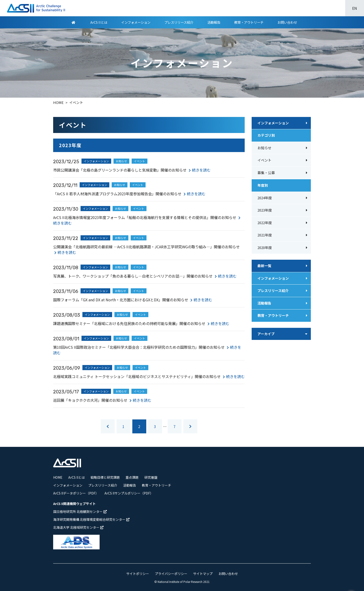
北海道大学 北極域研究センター (78, 527)
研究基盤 (151, 477)
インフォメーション (136, 22)
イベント (264, 160)
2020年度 (265, 247)
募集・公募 (266, 173)
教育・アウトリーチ (249, 22)
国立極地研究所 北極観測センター (80, 511)
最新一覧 (264, 266)
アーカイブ (266, 334)
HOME (58, 477)
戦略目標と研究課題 (105, 477)
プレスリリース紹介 (179, 22)
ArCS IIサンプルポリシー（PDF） (129, 493)
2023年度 (265, 210)
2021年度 (265, 235)
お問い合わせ (287, 22)
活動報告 (214, 22)
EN (355, 8)
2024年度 (265, 198)
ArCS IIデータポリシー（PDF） (76, 493)
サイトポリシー (138, 574)
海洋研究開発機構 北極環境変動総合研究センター (91, 519)
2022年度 (265, 223)
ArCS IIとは (99, 22)
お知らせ (264, 148)
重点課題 (132, 477)
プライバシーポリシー (171, 574)
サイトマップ (203, 574)
